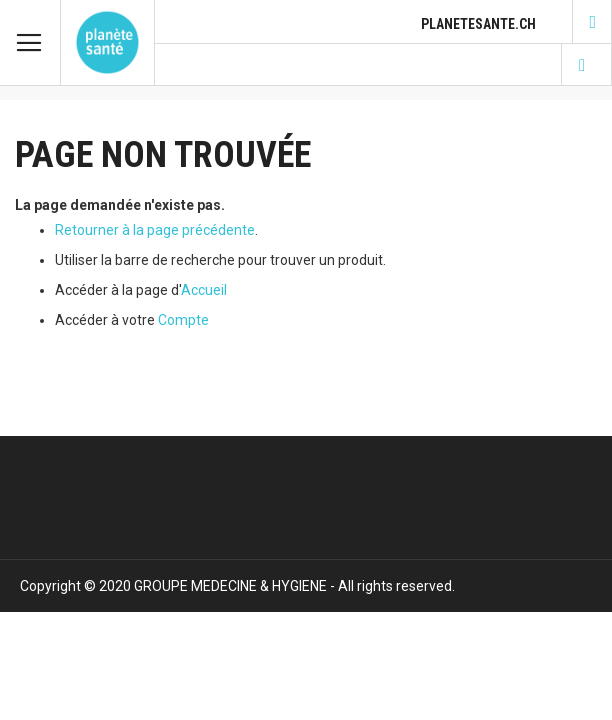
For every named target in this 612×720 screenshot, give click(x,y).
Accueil (204, 290)
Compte (183, 320)
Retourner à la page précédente (155, 230)
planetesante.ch (478, 24)
